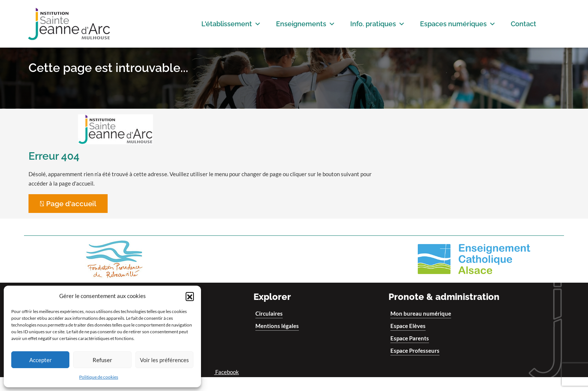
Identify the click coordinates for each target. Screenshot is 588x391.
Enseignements (306, 24)
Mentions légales (277, 340)
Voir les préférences (164, 360)
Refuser (102, 360)
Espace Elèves (408, 340)
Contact (523, 24)
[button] (190, 296)
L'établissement (231, 24)
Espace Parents (410, 352)
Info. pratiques (378, 24)
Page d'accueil (70, 217)
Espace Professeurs (415, 364)
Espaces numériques (458, 24)
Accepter (40, 360)
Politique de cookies (99, 377)
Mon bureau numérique (421, 327)
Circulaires (269, 327)
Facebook (224, 386)
